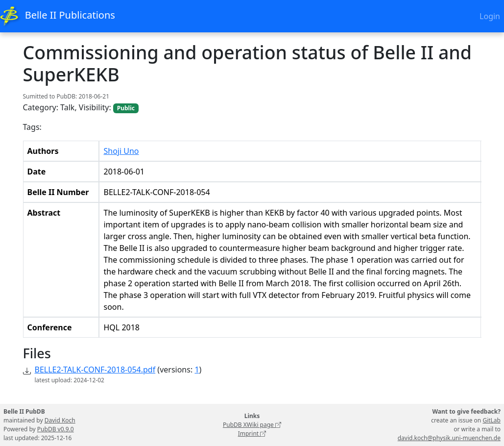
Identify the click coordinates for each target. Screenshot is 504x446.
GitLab (492, 420)
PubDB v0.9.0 (56, 429)
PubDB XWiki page (252, 425)
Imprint (252, 434)
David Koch (60, 420)
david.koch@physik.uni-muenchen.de (449, 438)
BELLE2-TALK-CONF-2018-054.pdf (95, 370)
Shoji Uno (121, 151)
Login (490, 16)
